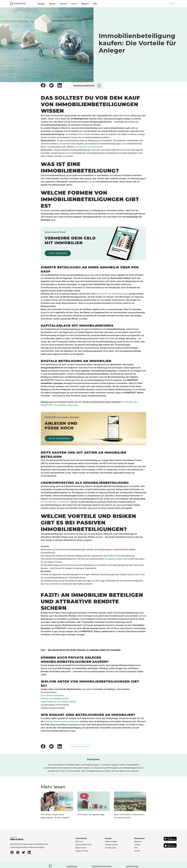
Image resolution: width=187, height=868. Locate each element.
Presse (137, 845)
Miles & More (81, 848)
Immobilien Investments (88, 147)
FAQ (136, 848)
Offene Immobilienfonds (55, 699)
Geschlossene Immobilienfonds (58, 702)
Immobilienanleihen (52, 695)
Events (137, 851)
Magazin (138, 841)
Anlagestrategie (114, 559)
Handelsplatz (111, 848)
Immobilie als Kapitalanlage (112, 294)
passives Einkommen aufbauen (62, 721)
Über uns (79, 841)
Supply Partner (82, 851)
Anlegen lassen (111, 845)
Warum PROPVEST (84, 845)
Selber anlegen (111, 841)
